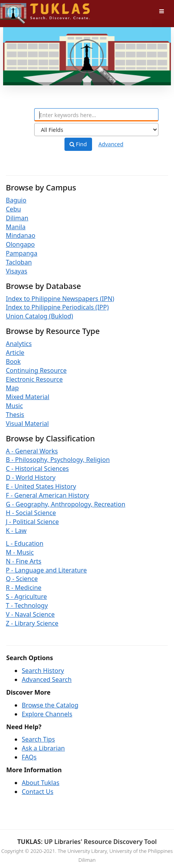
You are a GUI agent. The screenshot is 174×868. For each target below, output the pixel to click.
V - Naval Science (30, 614)
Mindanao (21, 235)
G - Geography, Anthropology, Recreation (66, 504)
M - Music (20, 552)
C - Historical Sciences (37, 469)
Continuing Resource (36, 370)
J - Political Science (32, 522)
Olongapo (20, 244)
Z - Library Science (32, 623)
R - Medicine (24, 588)
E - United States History (41, 486)
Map (12, 388)
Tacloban (19, 262)
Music (14, 406)
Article (15, 353)
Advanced (111, 144)
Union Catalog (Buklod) (39, 316)
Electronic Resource (34, 379)
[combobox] (96, 115)
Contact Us (37, 792)
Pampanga (22, 253)
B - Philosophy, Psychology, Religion (58, 460)
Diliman (17, 218)
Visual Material (27, 424)
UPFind (19, 10)
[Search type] (96, 130)
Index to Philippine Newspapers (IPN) (60, 299)
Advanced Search (47, 680)
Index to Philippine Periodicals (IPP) (57, 307)
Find (78, 144)
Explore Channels (47, 714)
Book (13, 361)
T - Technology (27, 605)
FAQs (29, 757)
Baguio (16, 200)
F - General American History (47, 495)
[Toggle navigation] (162, 11)
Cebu (13, 209)
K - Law (16, 531)
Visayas (17, 271)
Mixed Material (28, 397)
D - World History (31, 477)
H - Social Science (31, 513)
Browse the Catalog (50, 705)
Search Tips (38, 739)
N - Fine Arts (23, 561)
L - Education (25, 543)
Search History (43, 671)
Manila (16, 227)
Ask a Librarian (43, 748)
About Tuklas (41, 783)
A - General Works (32, 451)
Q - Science (22, 579)
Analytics (19, 344)
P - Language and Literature (46, 570)
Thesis (15, 415)
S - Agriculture (26, 597)
